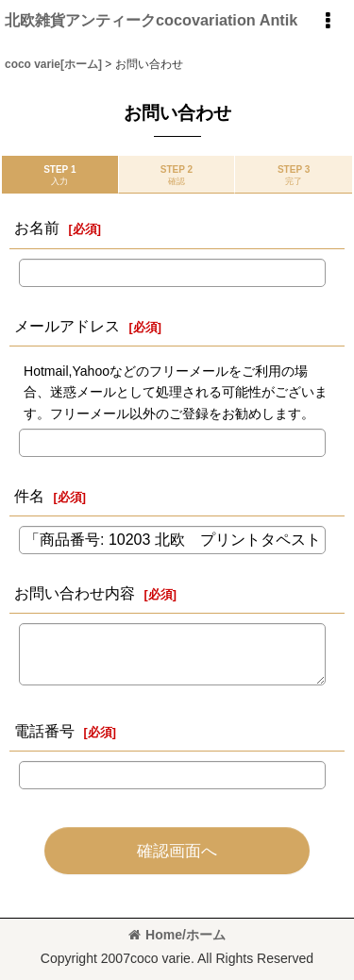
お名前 (37, 228)
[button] (328, 21)
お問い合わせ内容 (75, 593)
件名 (29, 496)
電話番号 (44, 731)
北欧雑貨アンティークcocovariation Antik (151, 20)
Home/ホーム (177, 935)
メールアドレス (67, 326)
